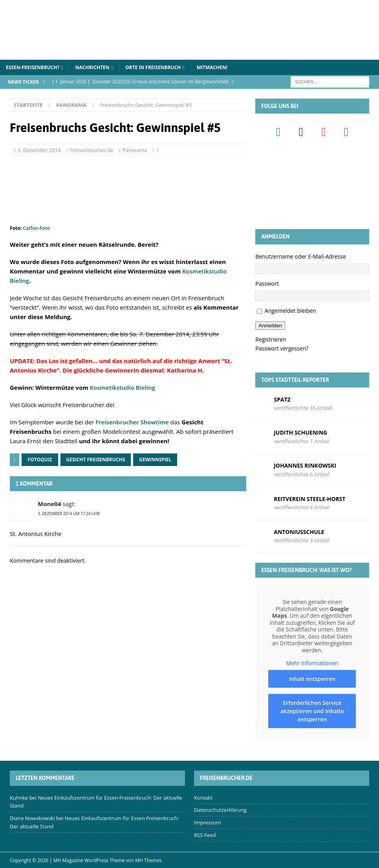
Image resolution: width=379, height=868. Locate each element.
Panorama (135, 150)
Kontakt (203, 798)
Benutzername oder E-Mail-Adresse (301, 256)
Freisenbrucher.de (92, 150)
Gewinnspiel (155, 460)
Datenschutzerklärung (220, 810)
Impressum (208, 822)
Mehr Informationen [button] (312, 664)
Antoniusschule (299, 532)
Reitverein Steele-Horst (309, 499)
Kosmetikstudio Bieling (123, 387)
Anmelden (270, 326)
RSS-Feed (205, 835)
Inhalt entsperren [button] (312, 679)
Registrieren (271, 339)
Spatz (282, 399)
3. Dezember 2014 (39, 150)
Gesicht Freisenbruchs (96, 460)
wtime (160, 422)
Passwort (267, 284)
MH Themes (148, 860)
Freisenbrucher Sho (123, 422)
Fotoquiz (40, 460)
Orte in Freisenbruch (153, 67)
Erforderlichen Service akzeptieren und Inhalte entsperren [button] (312, 711)
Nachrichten (92, 67)
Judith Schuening (300, 432)
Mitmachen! (212, 67)
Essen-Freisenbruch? (33, 67)
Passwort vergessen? (282, 348)
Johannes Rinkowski (305, 465)
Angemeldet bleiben (290, 311)
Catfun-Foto (36, 228)
